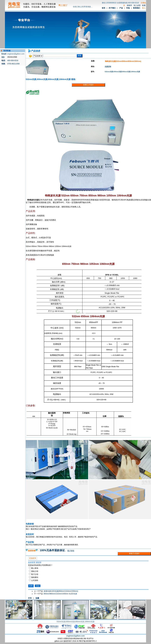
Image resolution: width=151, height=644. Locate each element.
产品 (121, 8)
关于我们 (112, 8)
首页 (104, 8)
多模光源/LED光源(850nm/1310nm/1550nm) (61, 591)
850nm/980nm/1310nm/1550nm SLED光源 (60, 594)
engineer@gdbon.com (16, 54)
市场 (128, 8)
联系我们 (137, 8)
